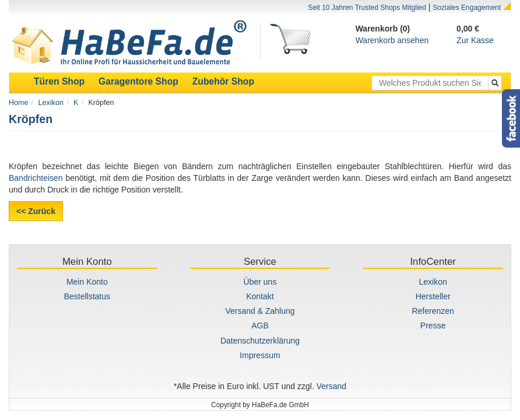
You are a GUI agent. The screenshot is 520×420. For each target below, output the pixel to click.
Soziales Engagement (467, 8)
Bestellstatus (87, 296)
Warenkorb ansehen (392, 40)
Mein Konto (87, 282)
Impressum (260, 355)
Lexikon (51, 103)
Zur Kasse (475, 40)
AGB (260, 325)
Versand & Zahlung (260, 311)
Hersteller (433, 296)
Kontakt (260, 296)
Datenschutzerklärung (260, 341)
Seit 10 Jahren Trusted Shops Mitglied (367, 8)
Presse (433, 325)
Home (19, 103)
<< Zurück (36, 211)
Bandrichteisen (36, 178)
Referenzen (433, 311)
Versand (331, 386)
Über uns (260, 282)
